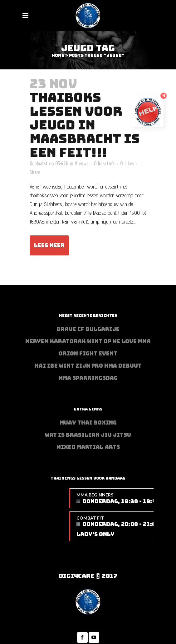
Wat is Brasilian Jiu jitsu (88, 435)
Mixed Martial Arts (88, 447)
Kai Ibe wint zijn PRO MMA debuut (88, 366)
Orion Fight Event (88, 354)
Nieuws (81, 163)
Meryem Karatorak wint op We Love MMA (88, 341)
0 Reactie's (104, 163)
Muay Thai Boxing (88, 423)
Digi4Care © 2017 (88, 576)
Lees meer (49, 245)
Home (58, 55)
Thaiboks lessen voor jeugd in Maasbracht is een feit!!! (85, 125)
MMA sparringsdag (88, 378)
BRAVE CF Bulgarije (88, 329)
